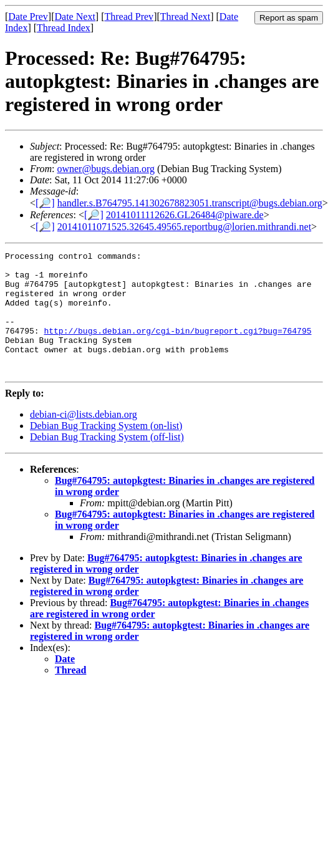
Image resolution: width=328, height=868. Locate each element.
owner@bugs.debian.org (106, 169)
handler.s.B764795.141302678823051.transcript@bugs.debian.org (190, 203)
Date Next (75, 17)
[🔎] (45, 203)
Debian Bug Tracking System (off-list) (107, 461)
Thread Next (185, 17)
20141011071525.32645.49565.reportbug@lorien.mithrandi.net (184, 227)
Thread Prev (129, 17)
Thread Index (64, 28)
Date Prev (28, 17)
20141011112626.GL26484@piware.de (185, 215)
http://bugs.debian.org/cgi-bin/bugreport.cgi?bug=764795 (177, 347)
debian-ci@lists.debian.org (84, 439)
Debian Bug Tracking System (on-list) (106, 450)
